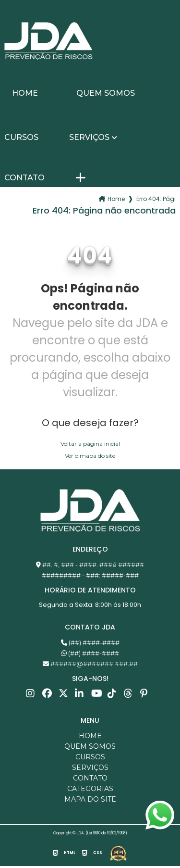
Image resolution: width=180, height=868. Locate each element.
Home (25, 93)
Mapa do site (90, 799)
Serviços (89, 138)
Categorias (90, 789)
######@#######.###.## (90, 664)
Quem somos (106, 93)
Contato (24, 178)
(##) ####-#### (90, 642)
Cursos (21, 138)
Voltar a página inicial (90, 444)
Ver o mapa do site (90, 456)
